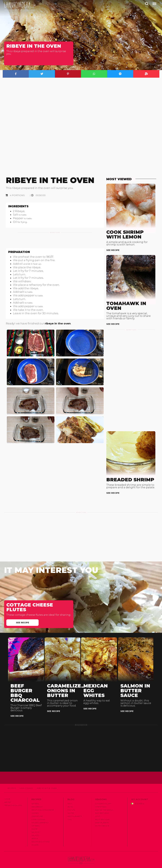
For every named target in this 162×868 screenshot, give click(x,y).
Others (35, 821)
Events (71, 805)
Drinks (35, 808)
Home (7, 794)
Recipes (11, 783)
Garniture (37, 811)
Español (138, 799)
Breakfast (37, 802)
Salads (35, 827)
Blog (70, 802)
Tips (69, 815)
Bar (70, 799)
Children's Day (103, 799)
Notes (71, 808)
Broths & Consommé (43, 805)
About (8, 797)
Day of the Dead (104, 805)
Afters (35, 799)
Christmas (101, 802)
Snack (35, 834)
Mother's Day (102, 815)
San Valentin (102, 818)
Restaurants (75, 811)
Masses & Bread (40, 818)
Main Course (26, 783)
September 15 (102, 821)
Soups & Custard (41, 837)
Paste (34, 824)
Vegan (35, 840)
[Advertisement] (55, 243)
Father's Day (102, 808)
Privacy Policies (13, 800)
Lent (98, 811)
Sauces (35, 830)
